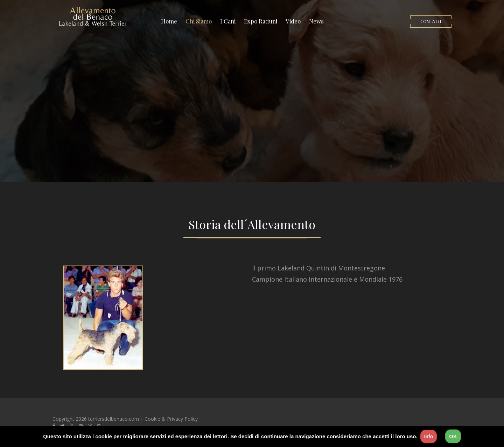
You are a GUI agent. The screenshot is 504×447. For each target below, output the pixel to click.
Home (169, 21)
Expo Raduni (261, 21)
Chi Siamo (199, 21)
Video (293, 21)
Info (429, 436)
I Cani (228, 21)
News (316, 21)
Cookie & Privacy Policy (171, 419)
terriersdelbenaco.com (114, 419)
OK (453, 436)
